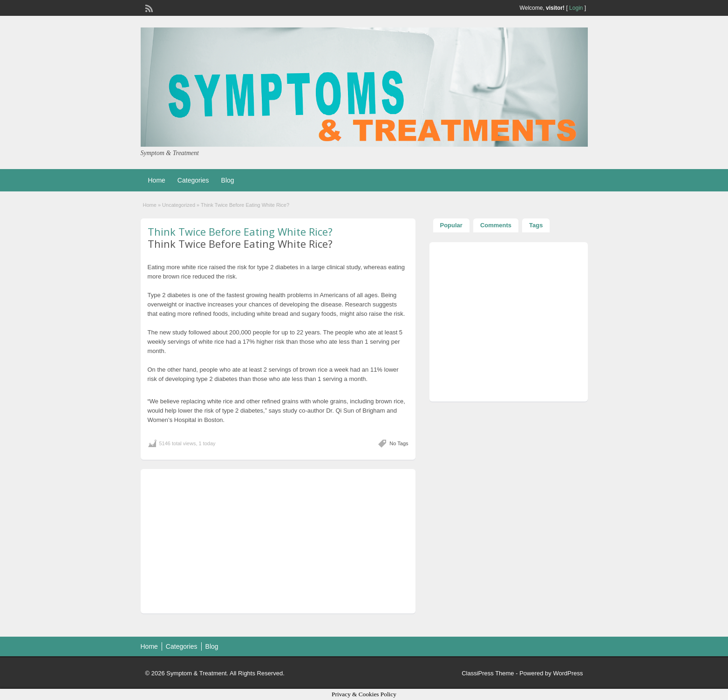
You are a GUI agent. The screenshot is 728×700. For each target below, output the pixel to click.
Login (576, 8)
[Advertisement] (278, 541)
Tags (536, 225)
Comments (496, 225)
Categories (193, 180)
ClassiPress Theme (488, 673)
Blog (228, 180)
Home (157, 180)
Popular (451, 225)
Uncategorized (179, 205)
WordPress (568, 673)
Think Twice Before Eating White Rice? (240, 231)
